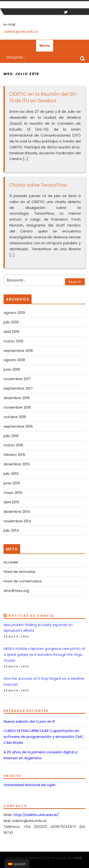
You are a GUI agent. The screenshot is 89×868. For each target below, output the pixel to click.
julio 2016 (11, 436)
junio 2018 (12, 369)
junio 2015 (12, 483)
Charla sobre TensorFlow (38, 185)
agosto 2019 (14, 313)
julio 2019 (11, 322)
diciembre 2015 (17, 464)
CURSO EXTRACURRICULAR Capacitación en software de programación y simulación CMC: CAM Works (44, 737)
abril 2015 (12, 502)
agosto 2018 (14, 360)
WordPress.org (16, 591)
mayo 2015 (13, 493)
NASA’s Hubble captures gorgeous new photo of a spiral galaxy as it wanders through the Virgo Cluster (44, 655)
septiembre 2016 (18, 426)
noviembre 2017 (17, 379)
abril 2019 (11, 332)
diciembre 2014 (17, 512)
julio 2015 (11, 474)
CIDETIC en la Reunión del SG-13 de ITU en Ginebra (44, 97)
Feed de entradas (19, 572)
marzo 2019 (13, 341)
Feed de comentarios (23, 581)
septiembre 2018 (18, 351)
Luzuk (77, 858)
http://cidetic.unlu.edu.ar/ (36, 815)
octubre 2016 (15, 417)
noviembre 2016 (17, 407)
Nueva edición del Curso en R (29, 721)
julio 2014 (11, 530)
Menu (45, 46)
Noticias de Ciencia (31, 616)
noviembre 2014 (17, 521)
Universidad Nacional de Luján (30, 785)
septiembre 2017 (18, 388)
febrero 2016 (14, 455)
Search (82, 58)
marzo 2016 (13, 445)
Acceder (11, 562)
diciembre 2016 (17, 398)
